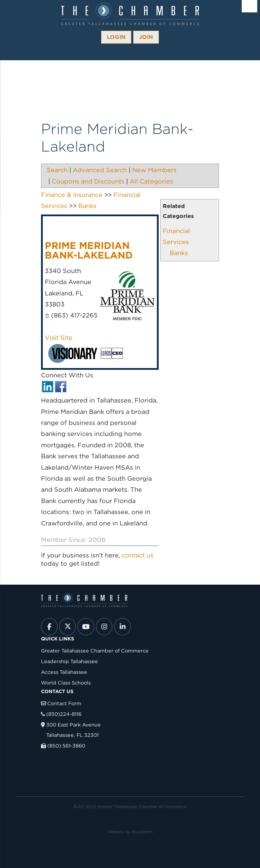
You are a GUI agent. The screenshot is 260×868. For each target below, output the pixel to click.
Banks (179, 253)
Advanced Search (100, 170)
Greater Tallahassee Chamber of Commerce (95, 651)
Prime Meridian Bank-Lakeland (89, 250)
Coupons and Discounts (88, 181)
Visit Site (59, 338)
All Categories (151, 181)
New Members (154, 170)
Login (116, 37)
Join (146, 37)
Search (57, 170)
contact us (138, 555)
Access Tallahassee (64, 672)
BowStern (142, 832)
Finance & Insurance (72, 195)
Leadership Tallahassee (69, 661)
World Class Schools (66, 683)
